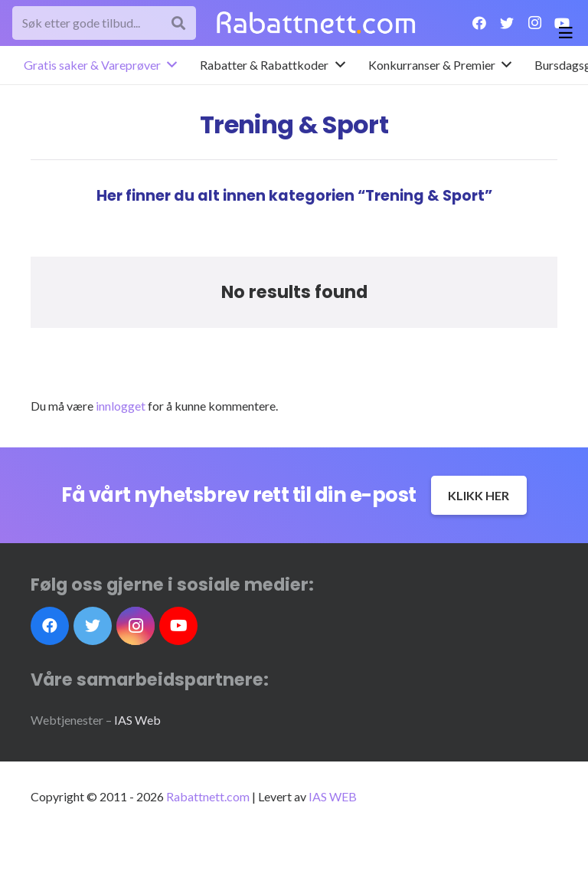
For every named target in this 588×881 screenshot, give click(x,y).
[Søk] (179, 23)
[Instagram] (534, 23)
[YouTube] (178, 626)
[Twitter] (507, 23)
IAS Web (137, 720)
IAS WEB (333, 796)
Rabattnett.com (208, 796)
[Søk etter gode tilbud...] (104, 23)
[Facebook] (479, 23)
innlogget (121, 406)
